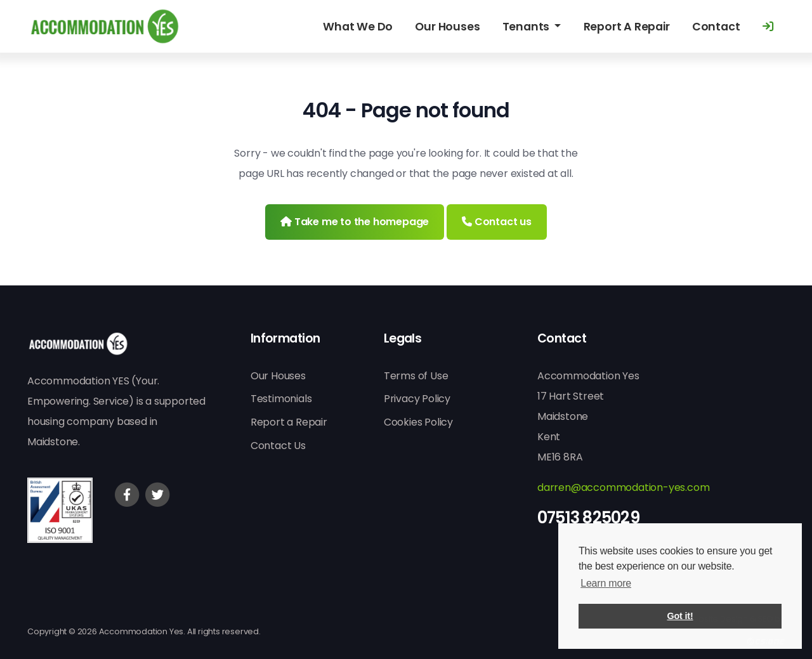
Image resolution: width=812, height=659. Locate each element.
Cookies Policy (418, 422)
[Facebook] (127, 495)
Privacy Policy (417, 399)
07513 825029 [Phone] (588, 518)
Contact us (497, 222)
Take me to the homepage (355, 222)
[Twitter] (157, 495)
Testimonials (281, 399)
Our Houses (447, 27)
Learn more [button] (606, 583)
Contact (716, 27)
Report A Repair (627, 27)
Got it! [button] (680, 616)
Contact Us (278, 446)
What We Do (358, 27)
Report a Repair (289, 422)
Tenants (527, 27)
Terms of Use (416, 376)
